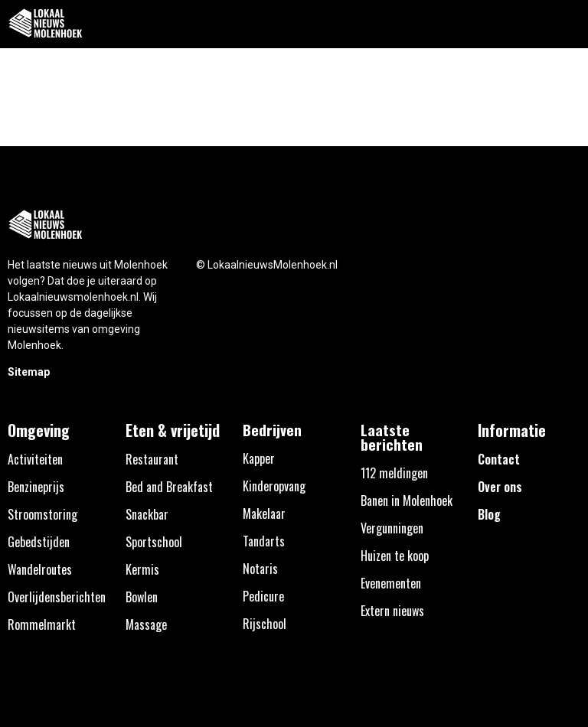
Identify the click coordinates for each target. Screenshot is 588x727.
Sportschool (154, 542)
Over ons (500, 487)
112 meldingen (394, 473)
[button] (568, 24)
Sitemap (29, 372)
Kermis (142, 569)
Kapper (259, 458)
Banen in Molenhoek (407, 500)
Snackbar (147, 514)
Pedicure (263, 596)
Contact (499, 459)
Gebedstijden (39, 542)
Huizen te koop (395, 556)
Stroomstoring (42, 514)
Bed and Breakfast (169, 487)
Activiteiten (35, 459)
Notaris (260, 569)
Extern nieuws (392, 611)
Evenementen (391, 583)
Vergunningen (392, 528)
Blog (489, 514)
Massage (146, 624)
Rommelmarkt (42, 624)
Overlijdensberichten (57, 597)
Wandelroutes (40, 569)
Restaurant (152, 459)
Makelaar (264, 513)
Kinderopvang (274, 486)
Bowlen (142, 597)
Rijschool (265, 624)
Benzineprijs (36, 487)
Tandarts (264, 541)
